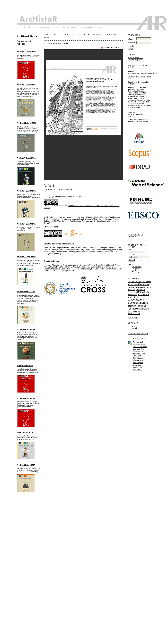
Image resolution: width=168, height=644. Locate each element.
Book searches (139, 349)
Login (66, 35)
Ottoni (66, 43)
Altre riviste (136, 272)
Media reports (138, 367)
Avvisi (47, 38)
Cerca (76, 35)
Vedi (134, 326)
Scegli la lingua (133, 57)
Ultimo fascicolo (93, 35)
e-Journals (137, 365)
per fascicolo (137, 267)
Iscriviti (135, 328)
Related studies (139, 344)
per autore (136, 268)
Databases (137, 356)
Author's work (138, 342)
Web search (137, 370)
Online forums (138, 358)
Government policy (140, 347)
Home (46, 35)
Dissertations (138, 351)
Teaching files (138, 363)
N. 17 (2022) (56, 43)
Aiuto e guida (133, 318)
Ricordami (135, 46)
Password (132, 42)
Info (56, 35)
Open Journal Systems (138, 334)
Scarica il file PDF (113, 47)
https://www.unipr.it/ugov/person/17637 (142, 73)
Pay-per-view (138, 360)
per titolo (135, 270)
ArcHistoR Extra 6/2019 (26, 292)
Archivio (111, 35)
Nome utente (130, 39)
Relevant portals (139, 354)
